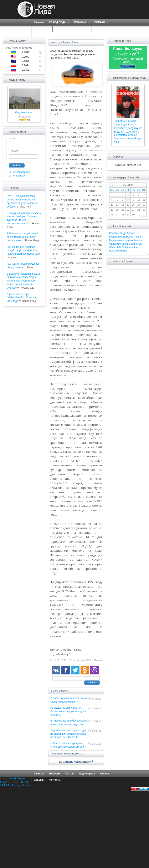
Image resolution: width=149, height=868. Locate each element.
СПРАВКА (81, 22)
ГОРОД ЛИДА (58, 22)
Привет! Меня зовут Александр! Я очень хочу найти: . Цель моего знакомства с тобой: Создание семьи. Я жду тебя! (128, 132)
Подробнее (128, 66)
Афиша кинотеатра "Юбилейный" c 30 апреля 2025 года (22, 298)
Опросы (105, 774)
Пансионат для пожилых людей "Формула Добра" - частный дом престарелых (22, 250)
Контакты (55, 780)
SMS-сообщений (125, 247)
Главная (39, 22)
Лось (112, 247)
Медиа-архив (87, 774)
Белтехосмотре (118, 251)
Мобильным (135, 244)
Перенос (128, 237)
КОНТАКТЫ (63, 35)
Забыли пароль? (21, 172)
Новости (55, 774)
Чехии (137, 237)
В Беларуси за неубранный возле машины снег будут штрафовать (23, 237)
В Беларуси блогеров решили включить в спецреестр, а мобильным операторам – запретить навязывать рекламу (24, 281)
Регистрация (19, 176)
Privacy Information (23, 785)
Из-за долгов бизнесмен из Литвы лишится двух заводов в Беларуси (68, 711)
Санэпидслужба (119, 244)
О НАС (60, 29)
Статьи (69, 774)
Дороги (131, 233)
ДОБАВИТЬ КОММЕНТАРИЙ (76, 762)
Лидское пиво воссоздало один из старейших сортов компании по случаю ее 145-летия (68, 734)
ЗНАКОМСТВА (80, 29)
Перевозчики (117, 240)
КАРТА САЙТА (43, 35)
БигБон (138, 240)
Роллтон (114, 233)
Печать (98, 660)
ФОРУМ (99, 29)
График (129, 240)
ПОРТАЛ (100, 22)
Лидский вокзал (24, 112)
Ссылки (39, 780)
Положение (116, 237)
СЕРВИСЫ (41, 29)
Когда (123, 233)
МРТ (138, 247)
